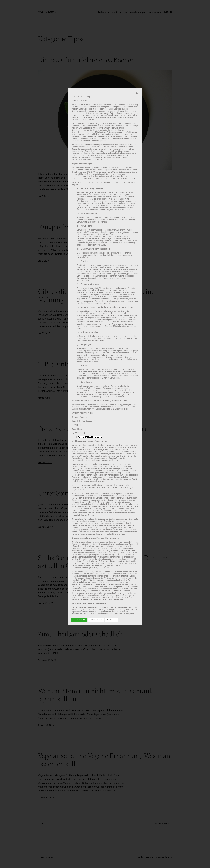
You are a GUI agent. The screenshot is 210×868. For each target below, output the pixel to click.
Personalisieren (96, 620)
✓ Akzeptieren (79, 620)
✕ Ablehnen (111, 620)
